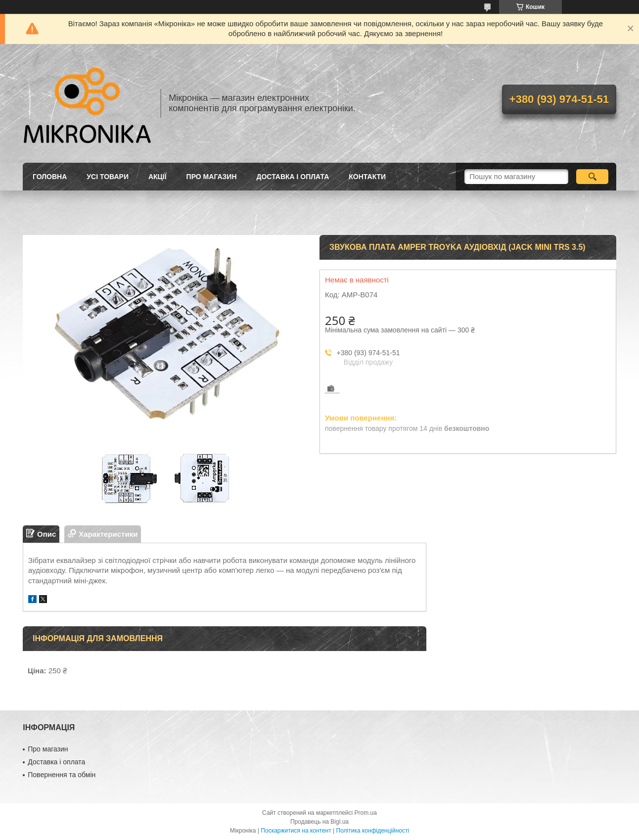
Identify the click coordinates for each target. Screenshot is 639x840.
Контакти (367, 177)
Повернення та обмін (62, 775)
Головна (50, 177)
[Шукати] (592, 177)
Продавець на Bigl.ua (319, 822)
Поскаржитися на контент (296, 831)
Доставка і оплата (293, 177)
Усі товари (108, 177)
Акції (158, 177)
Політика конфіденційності (373, 831)
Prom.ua (366, 813)
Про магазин (212, 177)
